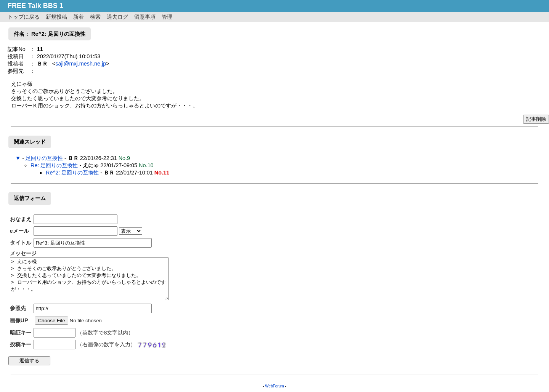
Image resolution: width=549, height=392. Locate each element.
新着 (79, 17)
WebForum (274, 386)
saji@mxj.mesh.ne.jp (81, 64)
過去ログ (117, 17)
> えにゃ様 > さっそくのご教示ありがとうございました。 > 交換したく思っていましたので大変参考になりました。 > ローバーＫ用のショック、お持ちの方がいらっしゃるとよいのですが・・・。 (89, 279)
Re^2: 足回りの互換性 (72, 173)
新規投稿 (56, 17)
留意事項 (145, 17)
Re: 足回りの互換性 (54, 165)
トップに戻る (24, 17)
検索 (95, 17)
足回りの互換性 (44, 158)
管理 (167, 17)
